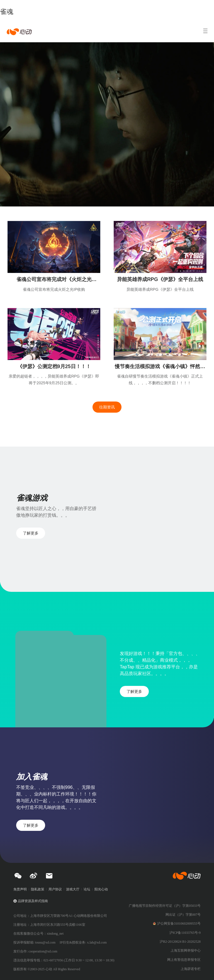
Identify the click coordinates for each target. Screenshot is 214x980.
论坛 (87, 889)
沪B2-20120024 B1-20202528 (180, 942)
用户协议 (55, 889)
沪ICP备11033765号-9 (185, 933)
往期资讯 (107, 407)
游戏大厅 (73, 889)
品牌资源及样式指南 (33, 901)
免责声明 (20, 889)
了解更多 (31, 533)
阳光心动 (101, 889)
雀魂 (7, 12)
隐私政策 (38, 889)
